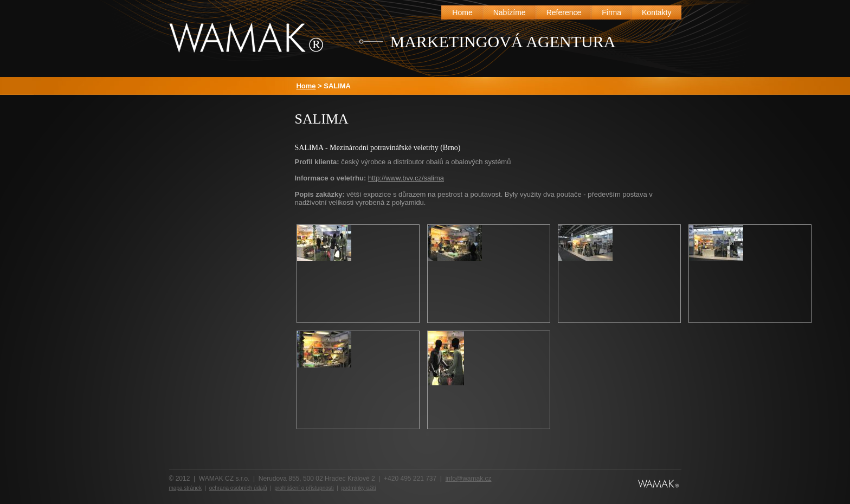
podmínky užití (359, 488)
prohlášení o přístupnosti (304, 488)
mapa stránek (186, 488)
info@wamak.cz (469, 479)
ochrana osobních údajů (238, 488)
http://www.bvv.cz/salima (406, 178)
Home (306, 86)
